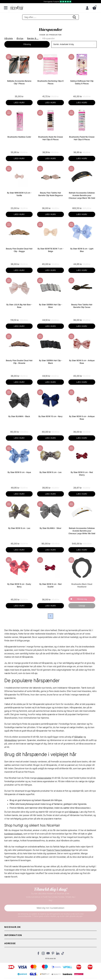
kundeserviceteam (13, 834)
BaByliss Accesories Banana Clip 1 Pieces (19, 82)
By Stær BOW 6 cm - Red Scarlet (50, 585)
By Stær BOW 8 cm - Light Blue (82, 250)
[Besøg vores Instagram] (43, 954)
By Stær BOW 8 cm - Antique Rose (82, 362)
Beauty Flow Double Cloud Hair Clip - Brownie (19, 362)
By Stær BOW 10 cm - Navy (50, 416)
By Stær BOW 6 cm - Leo (50, 472)
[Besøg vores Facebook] (38, 954)
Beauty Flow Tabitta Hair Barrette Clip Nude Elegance (51, 194)
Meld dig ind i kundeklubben (50, 908)
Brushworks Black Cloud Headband (82, 585)
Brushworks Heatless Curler (19, 137)
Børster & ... (33, 38)
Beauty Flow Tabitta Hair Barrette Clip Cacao (82, 306)
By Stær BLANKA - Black (19, 416)
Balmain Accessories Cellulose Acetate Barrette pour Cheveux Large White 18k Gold (82, 531)
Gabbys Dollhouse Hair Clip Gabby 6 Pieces (82, 82)
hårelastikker (11, 740)
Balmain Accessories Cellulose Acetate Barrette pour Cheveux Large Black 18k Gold (82, 195)
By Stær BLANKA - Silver (50, 528)
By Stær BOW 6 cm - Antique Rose (82, 418)
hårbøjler (79, 737)
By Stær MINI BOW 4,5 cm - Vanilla (19, 194)
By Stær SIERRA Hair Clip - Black (51, 362)
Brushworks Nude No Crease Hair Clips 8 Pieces (51, 138)
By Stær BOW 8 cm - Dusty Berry (19, 585)
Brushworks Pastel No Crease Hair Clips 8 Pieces (82, 138)
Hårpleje (9, 38)
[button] (74, 44)
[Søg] (50, 17)
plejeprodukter (44, 778)
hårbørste (74, 812)
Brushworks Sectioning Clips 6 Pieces (50, 82)
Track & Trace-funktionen (59, 850)
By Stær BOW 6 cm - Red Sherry (82, 474)
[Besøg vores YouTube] (48, 954)
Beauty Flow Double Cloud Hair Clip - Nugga (19, 250)
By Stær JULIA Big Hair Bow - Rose (19, 306)
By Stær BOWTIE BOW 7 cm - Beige (50, 250)
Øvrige (20, 38)
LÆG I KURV (19, 103)
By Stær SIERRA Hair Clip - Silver (51, 306)
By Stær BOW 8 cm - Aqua (19, 472)
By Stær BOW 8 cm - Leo (19, 528)
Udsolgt (82, 606)
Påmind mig (82, 599)
